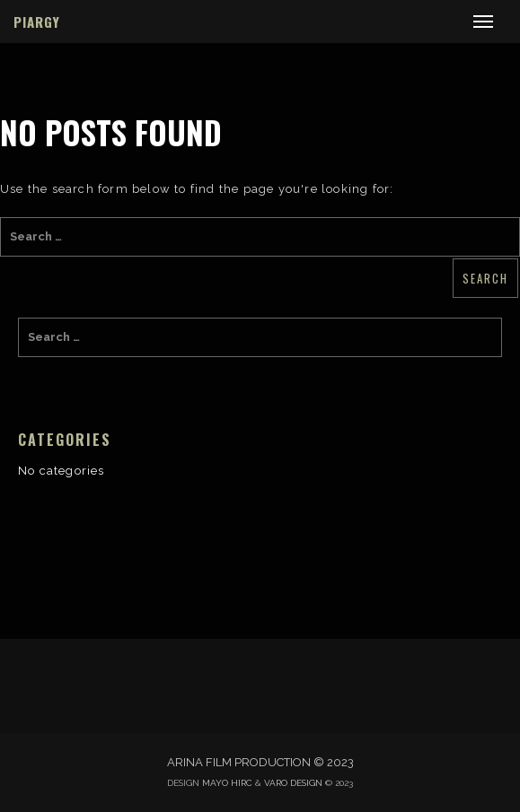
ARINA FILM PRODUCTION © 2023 (260, 762)
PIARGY (36, 22)
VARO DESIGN (293, 783)
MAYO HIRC (227, 783)
